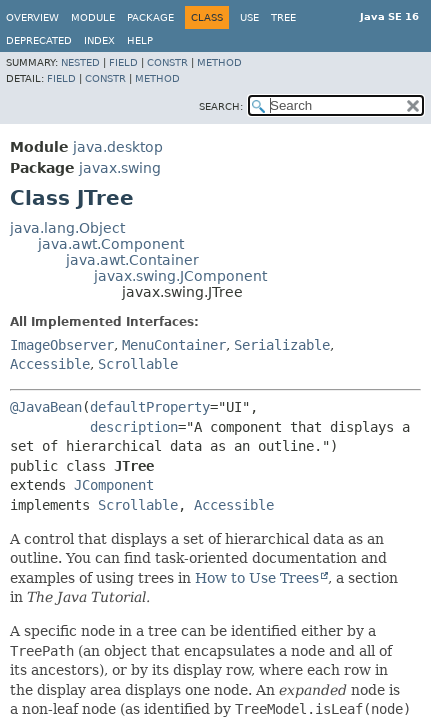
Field (123, 62)
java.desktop (118, 147)
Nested (80, 62)
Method (219, 62)
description (134, 427)
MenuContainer (174, 345)
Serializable (282, 345)
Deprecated (39, 40)
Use (249, 17)
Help (140, 40)
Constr (167, 62)
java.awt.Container (132, 260)
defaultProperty (150, 407)
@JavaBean (46, 407)
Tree (283, 17)
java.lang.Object (67, 228)
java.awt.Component (111, 244)
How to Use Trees (257, 578)
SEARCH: (221, 106)
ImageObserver (62, 345)
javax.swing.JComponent (180, 276)
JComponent (114, 485)
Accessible (50, 364)
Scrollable (138, 364)
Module (93, 17)
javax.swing (120, 168)
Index (99, 40)
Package (150, 17)
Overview (32, 17)
